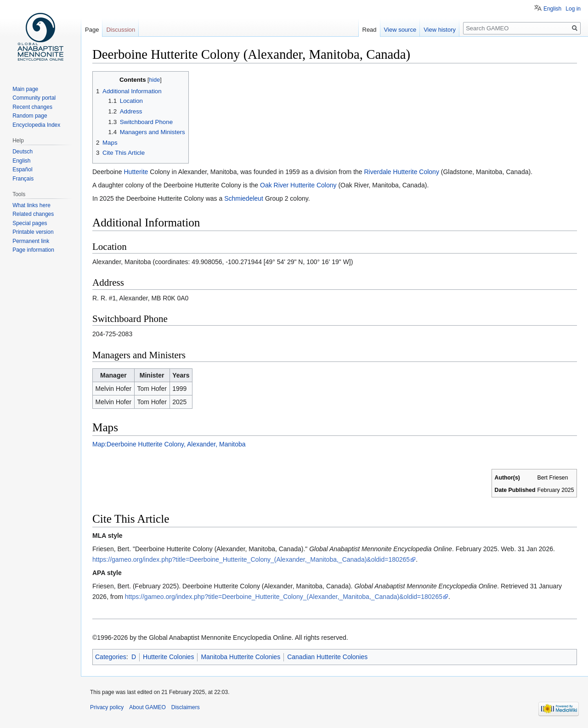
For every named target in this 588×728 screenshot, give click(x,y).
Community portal (34, 98)
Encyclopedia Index (36, 125)
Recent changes (32, 107)
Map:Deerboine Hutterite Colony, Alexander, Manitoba (169, 444)
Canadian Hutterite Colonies (327, 657)
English (552, 9)
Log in (573, 9)
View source (400, 30)
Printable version (33, 232)
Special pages (30, 223)
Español (22, 169)
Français (23, 179)
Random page (30, 116)
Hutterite (136, 172)
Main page (25, 89)
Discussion (121, 30)
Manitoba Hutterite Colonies (240, 657)
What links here (31, 205)
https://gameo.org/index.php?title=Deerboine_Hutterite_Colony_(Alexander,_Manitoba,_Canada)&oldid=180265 (251, 559)
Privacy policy (107, 707)
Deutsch (23, 152)
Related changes (33, 214)
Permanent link (31, 241)
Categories (111, 657)
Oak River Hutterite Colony (298, 185)
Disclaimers (186, 707)
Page (92, 30)
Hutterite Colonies (168, 657)
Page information (33, 250)
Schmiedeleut (244, 198)
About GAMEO (147, 707)
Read (370, 30)
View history (440, 30)
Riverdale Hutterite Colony (402, 172)
